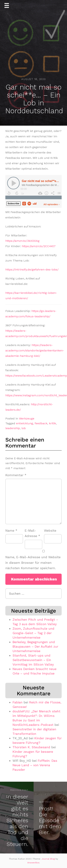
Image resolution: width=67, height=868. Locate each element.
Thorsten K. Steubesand (31, 747)
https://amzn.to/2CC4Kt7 (39, 246)
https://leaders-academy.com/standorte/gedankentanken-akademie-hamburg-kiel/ (35, 350)
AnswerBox (33, 863)
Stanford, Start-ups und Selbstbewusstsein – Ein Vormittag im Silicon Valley (33, 660)
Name (11, 530)
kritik (52, 423)
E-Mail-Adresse (32, 533)
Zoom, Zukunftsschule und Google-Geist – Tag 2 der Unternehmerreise (33, 633)
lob (24, 428)
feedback (41, 423)
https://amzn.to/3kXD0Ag (22, 241)
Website (50, 530)
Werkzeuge (27, 418)
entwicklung (25, 423)
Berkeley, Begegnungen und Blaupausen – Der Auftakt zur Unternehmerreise (35, 646)
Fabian (18, 702)
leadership (13, 428)
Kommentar (16, 475)
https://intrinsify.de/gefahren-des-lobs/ (32, 269)
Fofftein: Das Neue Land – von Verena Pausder (35, 765)
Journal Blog (49, 859)
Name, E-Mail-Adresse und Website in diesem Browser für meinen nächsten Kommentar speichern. (33, 563)
